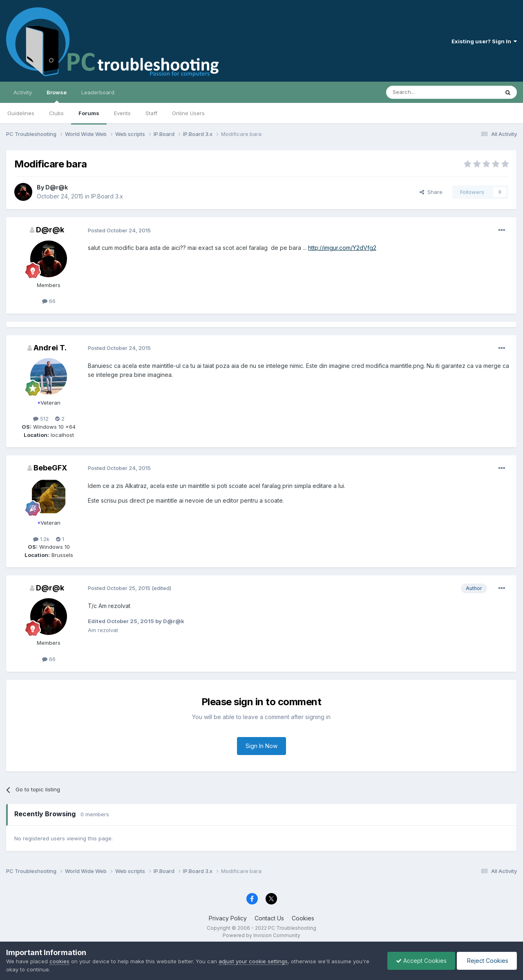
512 (41, 419)
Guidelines (21, 113)
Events (122, 113)
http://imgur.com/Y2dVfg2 (342, 248)
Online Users (188, 113)
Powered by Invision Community (261, 935)
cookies (59, 961)
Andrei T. (50, 348)
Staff (151, 113)
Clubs (56, 113)
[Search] (422, 92)
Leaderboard (98, 92)
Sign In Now (261, 746)
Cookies (303, 918)
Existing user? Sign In (484, 41)
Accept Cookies (421, 961)
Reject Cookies (487, 961)
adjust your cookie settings (253, 961)
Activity (23, 92)
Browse (57, 96)
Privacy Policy (228, 918)
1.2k (41, 539)
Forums (89, 113)
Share (431, 192)
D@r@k (57, 187)
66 (49, 301)
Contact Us (269, 918)
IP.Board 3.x (107, 196)
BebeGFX (50, 468)
